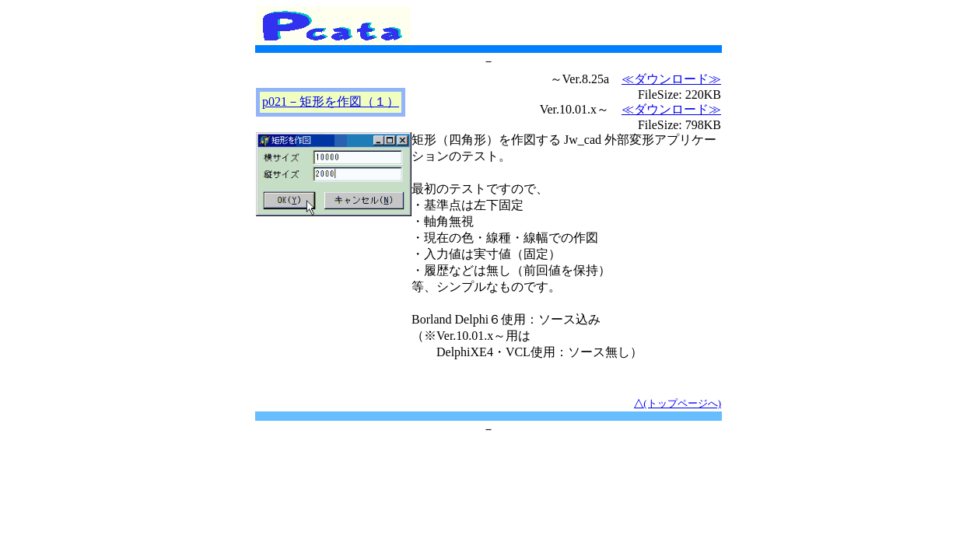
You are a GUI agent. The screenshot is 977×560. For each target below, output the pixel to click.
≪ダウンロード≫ (671, 79)
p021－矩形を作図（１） (331, 101)
